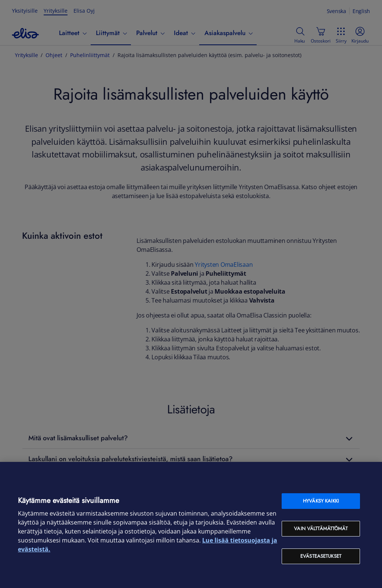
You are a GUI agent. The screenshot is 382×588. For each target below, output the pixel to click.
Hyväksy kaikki (321, 501)
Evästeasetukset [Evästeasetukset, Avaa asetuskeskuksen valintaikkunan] (321, 556)
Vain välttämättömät (321, 528)
